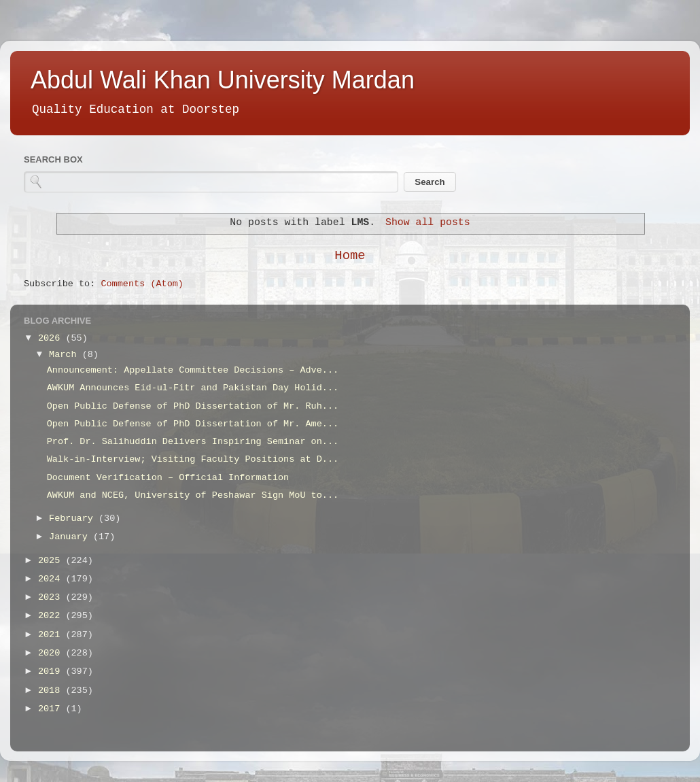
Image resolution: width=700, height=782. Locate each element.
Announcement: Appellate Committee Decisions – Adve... (193, 370)
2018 (52, 691)
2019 (52, 671)
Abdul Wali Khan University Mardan (223, 80)
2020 (52, 653)
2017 (52, 709)
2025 (52, 561)
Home (350, 256)
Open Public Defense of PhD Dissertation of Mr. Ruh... (193, 406)
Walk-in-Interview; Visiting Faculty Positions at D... (193, 459)
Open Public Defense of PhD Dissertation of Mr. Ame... (193, 424)
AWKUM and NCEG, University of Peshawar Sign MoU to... (193, 495)
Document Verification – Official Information (168, 478)
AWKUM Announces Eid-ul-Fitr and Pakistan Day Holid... (193, 388)
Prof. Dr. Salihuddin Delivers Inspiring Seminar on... (193, 442)
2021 (52, 635)
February (74, 518)
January (71, 537)
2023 (52, 597)
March (66, 355)
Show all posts (428, 222)
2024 (52, 579)
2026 (52, 338)
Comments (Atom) (142, 284)
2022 (52, 616)
